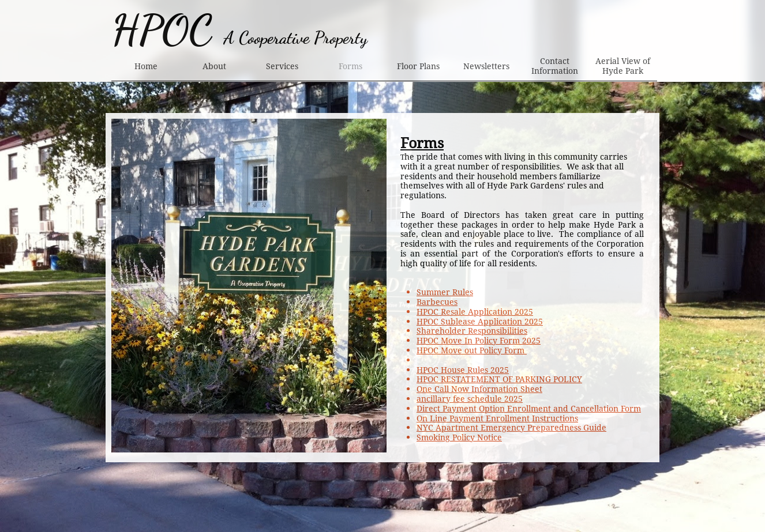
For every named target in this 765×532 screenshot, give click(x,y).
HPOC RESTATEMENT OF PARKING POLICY (499, 379)
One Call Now (443, 389)
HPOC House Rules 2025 (463, 370)
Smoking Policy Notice (459, 437)
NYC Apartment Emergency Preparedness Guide (511, 428)
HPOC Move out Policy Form (472, 350)
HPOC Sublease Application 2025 (480, 322)
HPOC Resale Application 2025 (475, 312)
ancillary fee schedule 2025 (470, 399)
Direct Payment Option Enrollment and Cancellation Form (529, 409)
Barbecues (437, 302)
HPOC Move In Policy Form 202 (476, 341)
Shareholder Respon (456, 331)
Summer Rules (445, 292)
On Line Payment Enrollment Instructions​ (497, 418)
